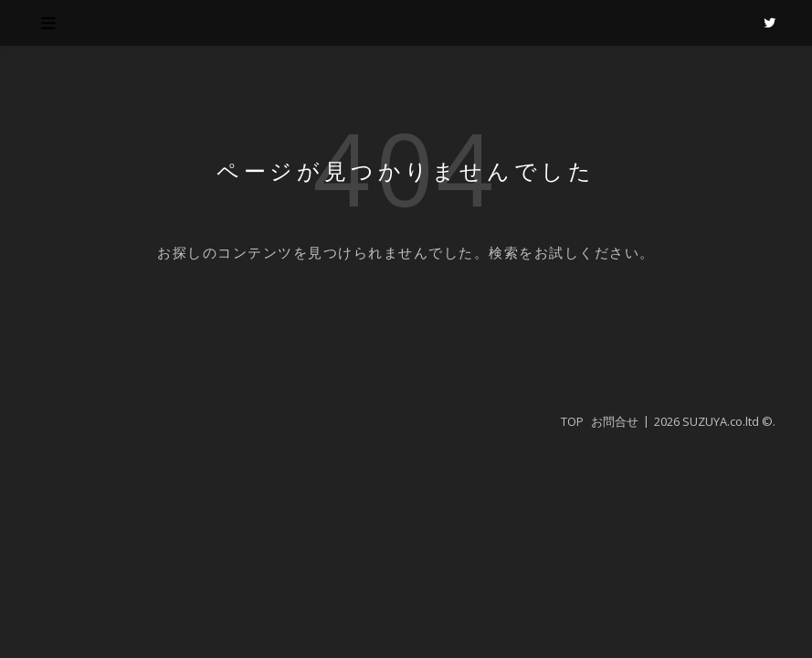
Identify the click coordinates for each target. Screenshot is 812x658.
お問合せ (615, 421)
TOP (572, 421)
